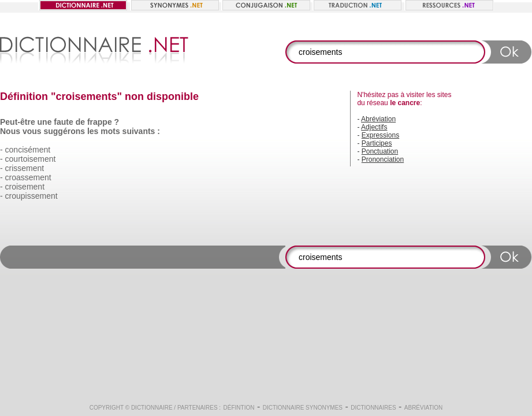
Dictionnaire (152, 408)
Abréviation (378, 119)
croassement (28, 177)
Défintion (239, 408)
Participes (377, 143)
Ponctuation (380, 151)
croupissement (31, 196)
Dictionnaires (373, 408)
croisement (25, 187)
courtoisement (31, 159)
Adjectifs (374, 127)
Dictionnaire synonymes (303, 408)
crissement (25, 168)
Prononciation (383, 159)
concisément (28, 150)
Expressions (380, 135)
